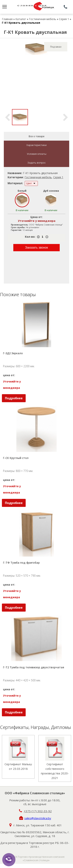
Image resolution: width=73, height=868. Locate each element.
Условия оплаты (37, 154)
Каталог (21, 19)
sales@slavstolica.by (38, 818)
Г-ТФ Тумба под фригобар (21, 563)
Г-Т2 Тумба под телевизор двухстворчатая (34, 667)
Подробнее (14, 398)
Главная (7, 19)
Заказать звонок (36, 248)
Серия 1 (64, 19)
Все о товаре (37, 136)
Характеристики (36, 145)
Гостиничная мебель (42, 19)
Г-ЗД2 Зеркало (13, 353)
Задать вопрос (36, 163)
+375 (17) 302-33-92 (38, 811)
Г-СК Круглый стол (16, 458)
